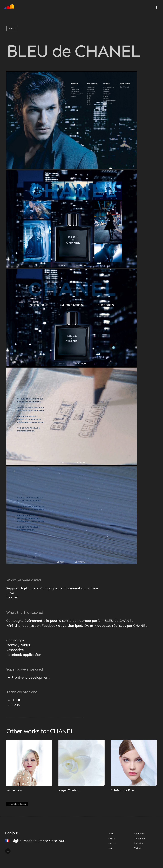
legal (111, 848)
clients (112, 838)
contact (112, 843)
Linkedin (138, 843)
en (8, 851)
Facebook (139, 833)
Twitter (138, 848)
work (111, 833)
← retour (12, 28)
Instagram (140, 838)
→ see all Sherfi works (17, 804)
